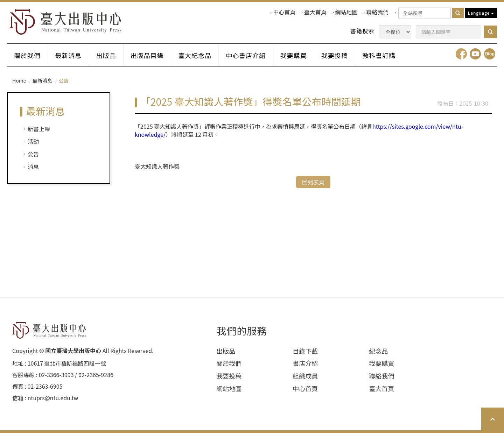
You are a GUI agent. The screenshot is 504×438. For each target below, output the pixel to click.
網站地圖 (346, 12)
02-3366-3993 (56, 380)
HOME (69, 23)
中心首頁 (284, 12)
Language (481, 13)
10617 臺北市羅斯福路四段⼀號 (67, 368)
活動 (33, 146)
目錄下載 (305, 356)
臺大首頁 (315, 12)
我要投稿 (350, 59)
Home (19, 85)
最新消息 (71, 59)
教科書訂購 (396, 59)
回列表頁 (313, 186)
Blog (490, 59)
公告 (33, 159)
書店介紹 (305, 368)
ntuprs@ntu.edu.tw (53, 402)
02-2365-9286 (96, 380)
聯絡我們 (377, 12)
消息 (33, 171)
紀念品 (378, 356)
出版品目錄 (154, 59)
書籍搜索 (362, 31)
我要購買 (307, 59)
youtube (475, 59)
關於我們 (28, 59)
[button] (491, 32)
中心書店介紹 (257, 59)
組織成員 (305, 381)
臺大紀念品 (204, 59)
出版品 (111, 59)
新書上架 (39, 134)
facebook (461, 59)
